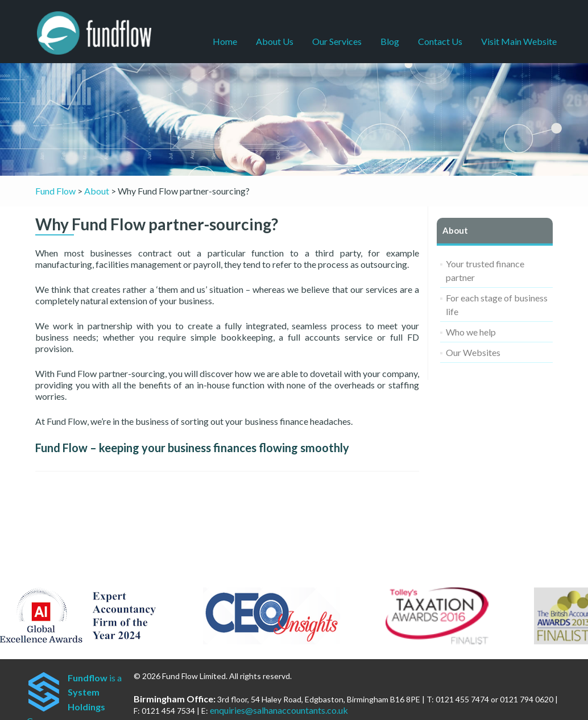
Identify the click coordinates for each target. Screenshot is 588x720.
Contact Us (440, 41)
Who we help (471, 332)
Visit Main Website (519, 41)
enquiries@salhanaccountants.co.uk (279, 710)
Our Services (337, 41)
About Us (275, 41)
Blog (390, 41)
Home (225, 41)
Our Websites (473, 352)
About (455, 230)
